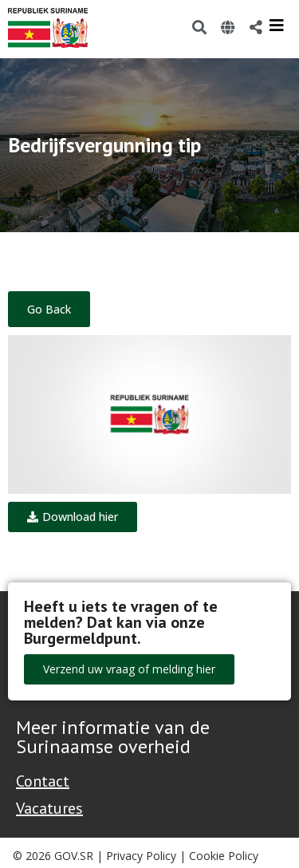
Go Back (49, 309)
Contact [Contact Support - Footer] (43, 781)
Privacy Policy (141, 856)
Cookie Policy (224, 856)
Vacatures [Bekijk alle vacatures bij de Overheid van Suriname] (49, 808)
